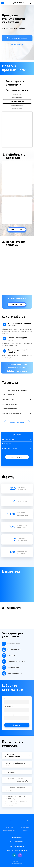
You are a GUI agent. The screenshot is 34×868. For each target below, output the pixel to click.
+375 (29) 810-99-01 (17, 3)
